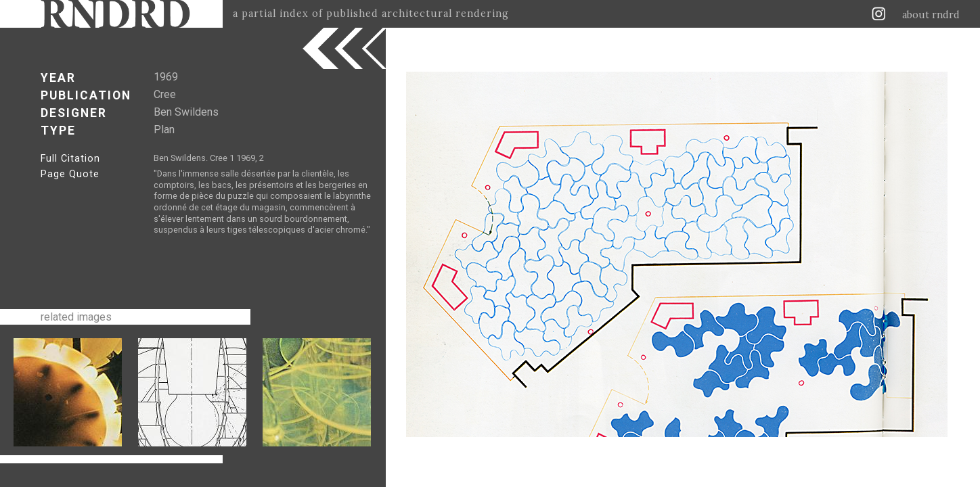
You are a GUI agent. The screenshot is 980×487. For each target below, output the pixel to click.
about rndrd (931, 15)
